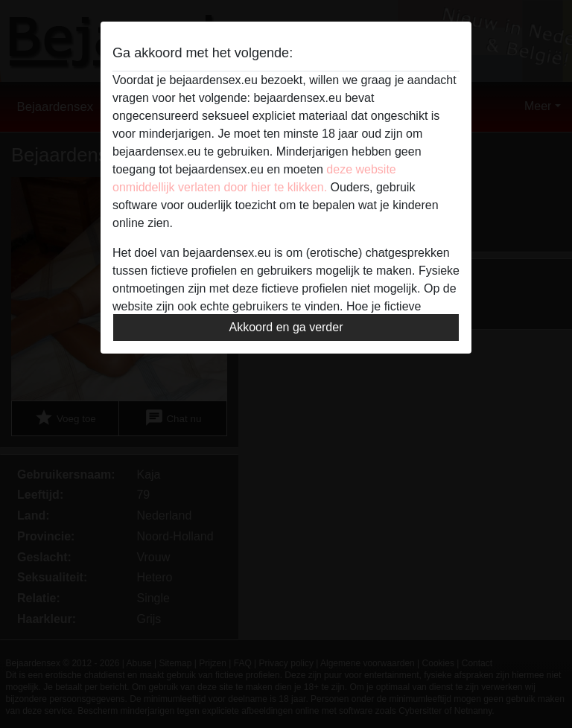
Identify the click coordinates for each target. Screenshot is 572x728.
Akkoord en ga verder (286, 327)
